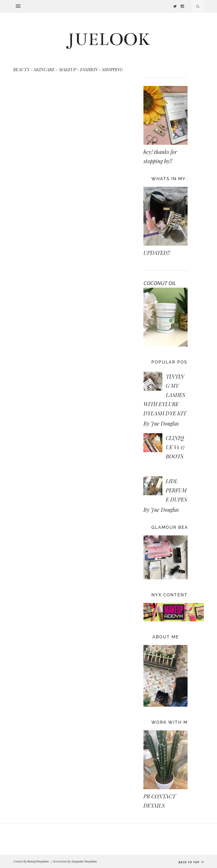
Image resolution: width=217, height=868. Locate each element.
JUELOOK (109, 39)
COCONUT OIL (160, 283)
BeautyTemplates (38, 861)
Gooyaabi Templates (84, 861)
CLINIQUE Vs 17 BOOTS (175, 447)
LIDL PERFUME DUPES (176, 490)
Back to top (191, 862)
